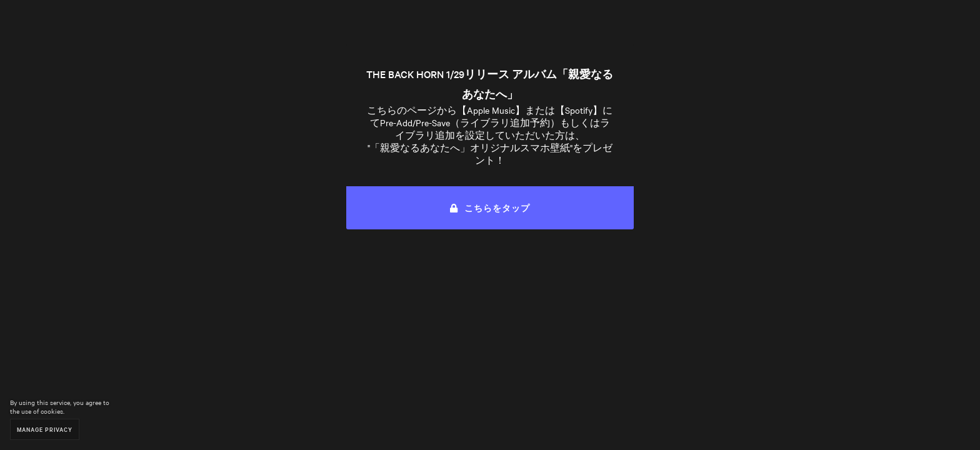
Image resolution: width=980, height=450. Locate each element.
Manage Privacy (45, 429)
